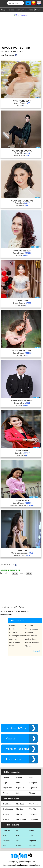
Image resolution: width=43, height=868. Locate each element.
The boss (29, 644)
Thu (31, 833)
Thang (5, 833)
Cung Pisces (22, 251)
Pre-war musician (32, 640)
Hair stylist (13, 630)
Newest (38, 10)
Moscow (22, 203)
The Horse (7, 802)
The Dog (20, 807)
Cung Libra (22, 151)
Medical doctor (31, 637)
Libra (18, 780)
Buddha (12, 623)
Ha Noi (22, 103)
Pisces (6, 791)
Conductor (29, 630)
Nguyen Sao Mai (22, 348)
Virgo (5, 780)
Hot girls (11, 10)
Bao (18, 833)
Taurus (32, 791)
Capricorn (20, 785)
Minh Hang (22, 498)
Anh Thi (22, 548)
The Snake (34, 817)
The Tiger (33, 812)
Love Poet (13, 637)
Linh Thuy (22, 448)
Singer (4, 10)
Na (17, 828)
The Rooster (8, 807)
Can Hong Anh (22, 98)
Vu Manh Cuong (22, 148)
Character (29, 623)
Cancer (19, 775)
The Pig (33, 807)
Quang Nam (22, 553)
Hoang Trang (22, 248)
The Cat (6, 817)
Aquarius (33, 785)
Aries (18, 791)
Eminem (6, 838)
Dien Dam (22, 298)
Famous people (6, 49)
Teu (18, 838)
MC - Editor (19, 49)
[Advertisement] (21, 27)
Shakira (33, 843)
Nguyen (33, 838)
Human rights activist (17, 633)
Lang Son (22, 453)
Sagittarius (7, 785)
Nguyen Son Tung (22, 398)
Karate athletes (31, 633)
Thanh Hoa (22, 303)
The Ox (19, 812)
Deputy (12, 627)
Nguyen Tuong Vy (22, 198)
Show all (37, 649)
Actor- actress (21, 10)
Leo (31, 775)
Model (31, 10)
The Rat (6, 812)
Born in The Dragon (22, 503)
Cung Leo (22, 201)
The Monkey (34, 802)
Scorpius (33, 780)
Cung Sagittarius (22, 551)
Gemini (6, 775)
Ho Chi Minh (22, 153)
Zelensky (7, 828)
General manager (32, 627)
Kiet (4, 843)
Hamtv (19, 843)
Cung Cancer (22, 101)
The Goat (20, 802)
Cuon (32, 828)
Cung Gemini (22, 301)
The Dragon (21, 817)
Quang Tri (22, 353)
